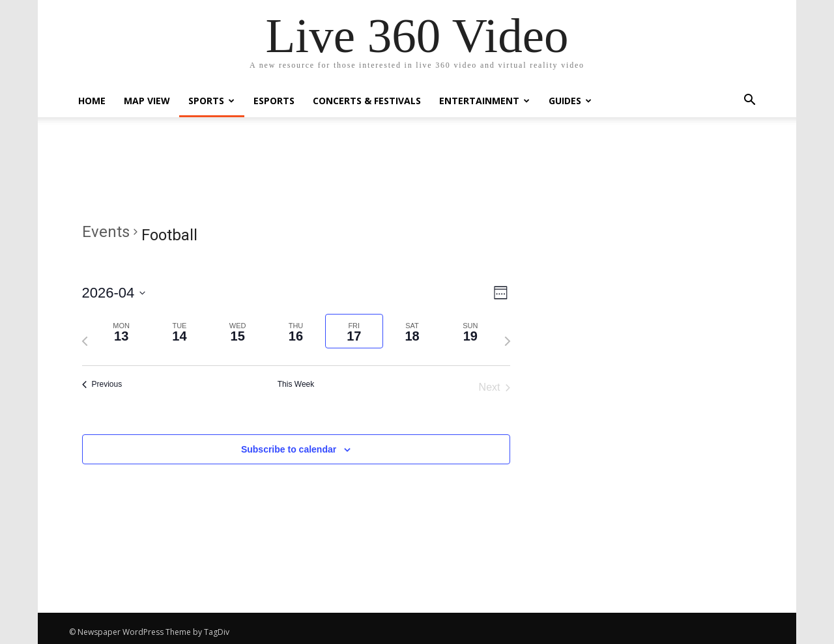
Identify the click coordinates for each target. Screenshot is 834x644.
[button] (749, 101)
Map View (147, 101)
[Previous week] (85, 341)
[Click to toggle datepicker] (114, 293)
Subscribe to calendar (289, 449)
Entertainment (484, 101)
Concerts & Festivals (367, 101)
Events (106, 232)
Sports (211, 101)
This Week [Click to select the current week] (296, 384)
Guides (570, 101)
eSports (274, 101)
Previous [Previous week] (102, 384)
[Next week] (508, 341)
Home (92, 101)
